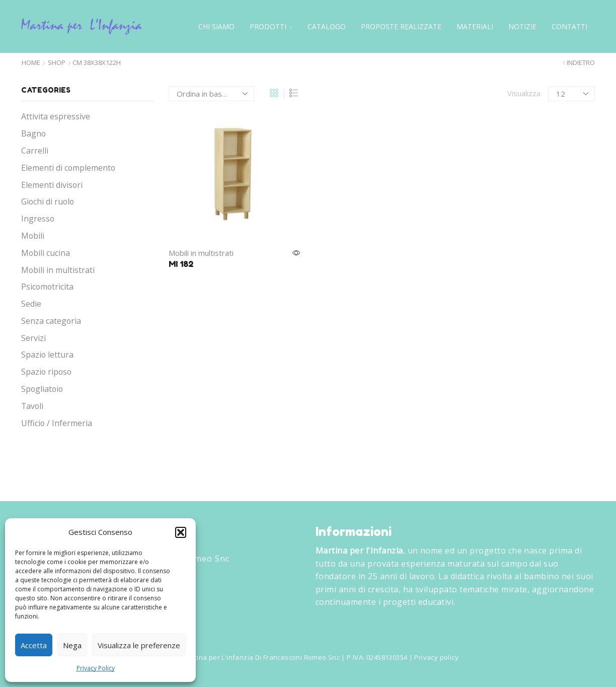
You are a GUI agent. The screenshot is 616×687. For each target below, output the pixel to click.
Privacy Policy (96, 668)
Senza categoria (51, 321)
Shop (57, 63)
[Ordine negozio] (211, 94)
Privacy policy (436, 657)
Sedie (31, 304)
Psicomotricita (47, 287)
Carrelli (35, 151)
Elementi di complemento (68, 168)
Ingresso (38, 219)
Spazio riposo (46, 372)
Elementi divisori (52, 185)
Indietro (581, 63)
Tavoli (32, 406)
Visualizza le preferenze (139, 645)
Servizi (33, 338)
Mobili (33, 236)
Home (31, 63)
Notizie (522, 26)
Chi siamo (216, 26)
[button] (181, 532)
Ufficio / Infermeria (57, 423)
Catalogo (327, 26)
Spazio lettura (47, 355)
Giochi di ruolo (48, 201)
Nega (72, 645)
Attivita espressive (56, 116)
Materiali (475, 26)
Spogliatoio (42, 389)
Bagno (33, 133)
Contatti (569, 26)
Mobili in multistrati (201, 253)
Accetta (34, 645)
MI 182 (181, 264)
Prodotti (271, 26)
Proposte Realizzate (401, 26)
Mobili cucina (46, 253)
